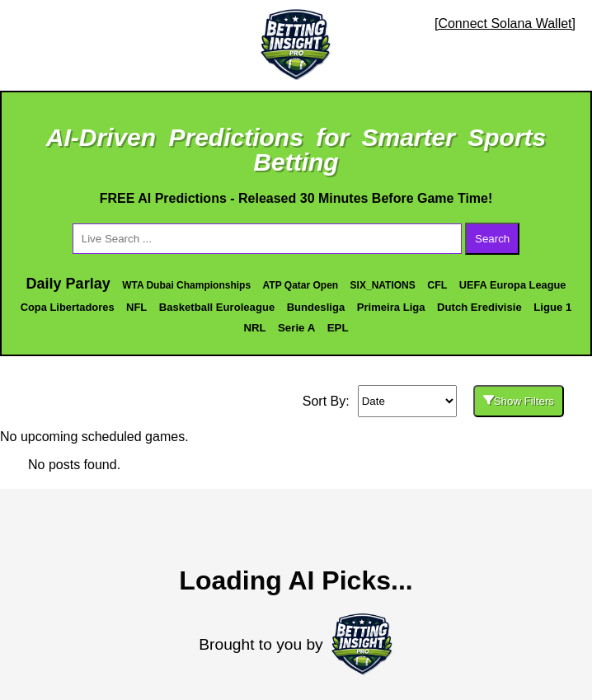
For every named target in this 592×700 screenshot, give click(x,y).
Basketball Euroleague (217, 307)
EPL (338, 328)
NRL (254, 328)
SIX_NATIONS (383, 285)
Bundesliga (316, 307)
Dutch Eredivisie (479, 307)
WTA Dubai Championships (186, 285)
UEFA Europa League (513, 285)
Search (492, 239)
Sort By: (326, 401)
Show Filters (519, 401)
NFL (136, 307)
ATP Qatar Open (301, 285)
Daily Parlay (68, 284)
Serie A (296, 328)
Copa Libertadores (68, 307)
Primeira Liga (391, 307)
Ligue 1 (552, 307)
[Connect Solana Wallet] (505, 23)
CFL (437, 285)
